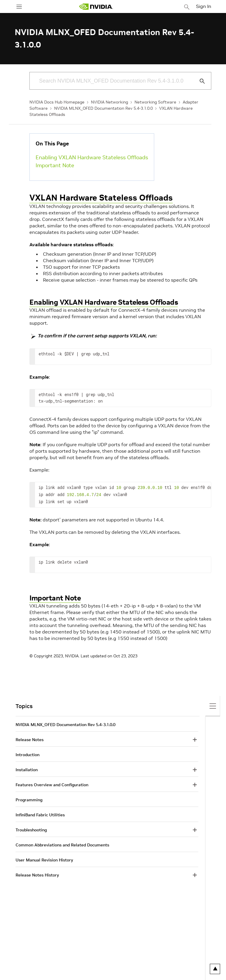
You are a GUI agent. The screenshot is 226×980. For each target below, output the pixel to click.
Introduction (28, 754)
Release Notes (30, 738)
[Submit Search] (199, 81)
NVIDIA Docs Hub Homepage (57, 102)
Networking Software (155, 102)
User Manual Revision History (44, 859)
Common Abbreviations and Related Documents (62, 844)
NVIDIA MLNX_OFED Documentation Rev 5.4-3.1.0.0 (103, 108)
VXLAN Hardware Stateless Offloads (101, 198)
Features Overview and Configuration (52, 784)
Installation (27, 769)
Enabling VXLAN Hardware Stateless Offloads (92, 157)
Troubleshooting (31, 829)
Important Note (55, 165)
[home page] (96, 7)
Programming (29, 799)
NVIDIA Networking (109, 102)
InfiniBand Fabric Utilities (40, 814)
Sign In (204, 6)
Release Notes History (37, 874)
